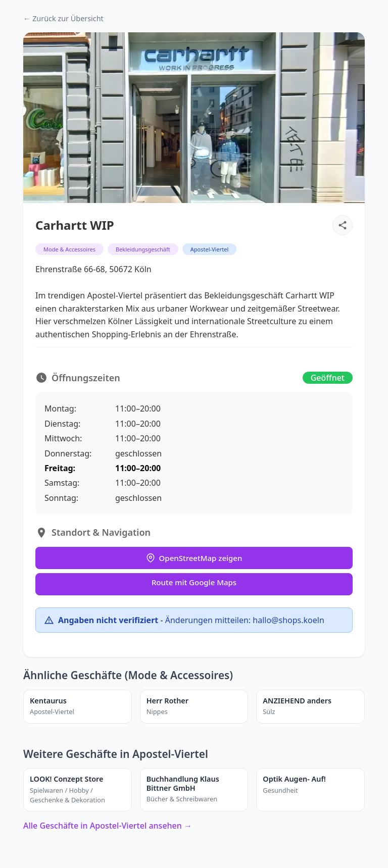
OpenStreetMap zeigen (194, 558)
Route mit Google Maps (194, 582)
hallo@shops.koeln (288, 620)
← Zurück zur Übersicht (63, 18)
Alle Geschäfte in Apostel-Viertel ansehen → (108, 826)
